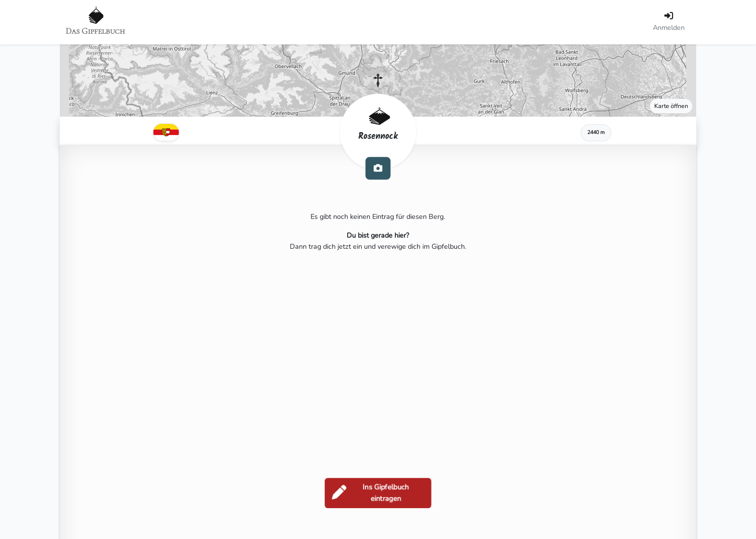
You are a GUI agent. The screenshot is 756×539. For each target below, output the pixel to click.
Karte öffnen (671, 106)
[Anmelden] (669, 22)
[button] (378, 81)
